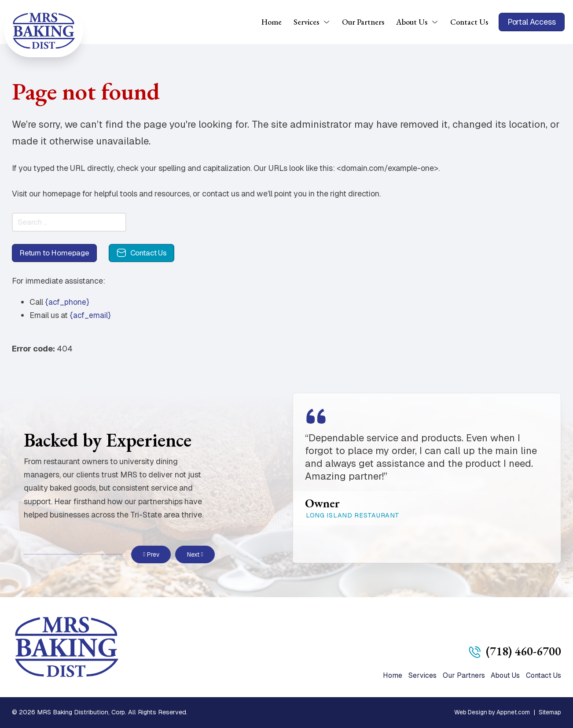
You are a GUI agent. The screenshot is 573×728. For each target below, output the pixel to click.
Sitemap (550, 712)
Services (306, 22)
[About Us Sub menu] (438, 22)
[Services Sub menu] (330, 22)
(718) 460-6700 (523, 650)
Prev (151, 554)
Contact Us (469, 22)
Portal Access (532, 22)
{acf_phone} (67, 305)
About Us (412, 22)
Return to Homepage (57, 256)
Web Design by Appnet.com (489, 712)
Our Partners (363, 22)
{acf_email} (90, 319)
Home (272, 22)
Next (195, 554)
